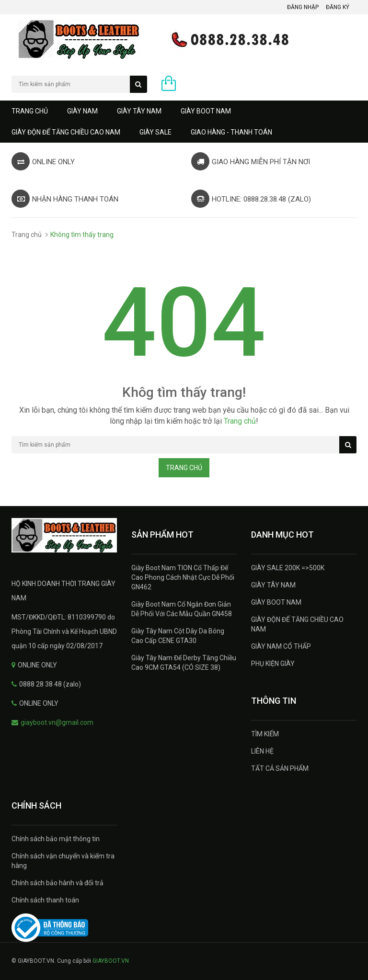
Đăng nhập (303, 7)
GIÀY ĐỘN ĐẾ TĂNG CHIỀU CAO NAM (66, 132)
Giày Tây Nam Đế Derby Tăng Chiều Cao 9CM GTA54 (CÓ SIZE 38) (184, 663)
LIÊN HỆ (262, 751)
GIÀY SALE (155, 132)
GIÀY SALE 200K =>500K (288, 568)
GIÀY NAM (82, 111)
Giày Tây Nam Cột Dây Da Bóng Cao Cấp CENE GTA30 (178, 636)
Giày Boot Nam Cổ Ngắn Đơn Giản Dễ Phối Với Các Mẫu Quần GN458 (182, 609)
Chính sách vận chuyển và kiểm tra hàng (63, 861)
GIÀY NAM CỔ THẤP (281, 646)
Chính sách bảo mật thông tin (56, 839)
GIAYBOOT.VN (111, 961)
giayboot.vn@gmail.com (57, 722)
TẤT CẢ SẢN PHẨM (280, 768)
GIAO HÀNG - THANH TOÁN (231, 132)
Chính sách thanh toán (45, 900)
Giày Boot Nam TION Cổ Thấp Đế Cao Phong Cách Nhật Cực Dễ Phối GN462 (183, 577)
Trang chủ (30, 111)
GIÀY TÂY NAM (139, 111)
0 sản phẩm (190, 86)
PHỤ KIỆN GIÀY (273, 664)
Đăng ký (338, 7)
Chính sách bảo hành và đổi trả (57, 883)
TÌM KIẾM (265, 734)
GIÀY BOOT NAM (206, 111)
